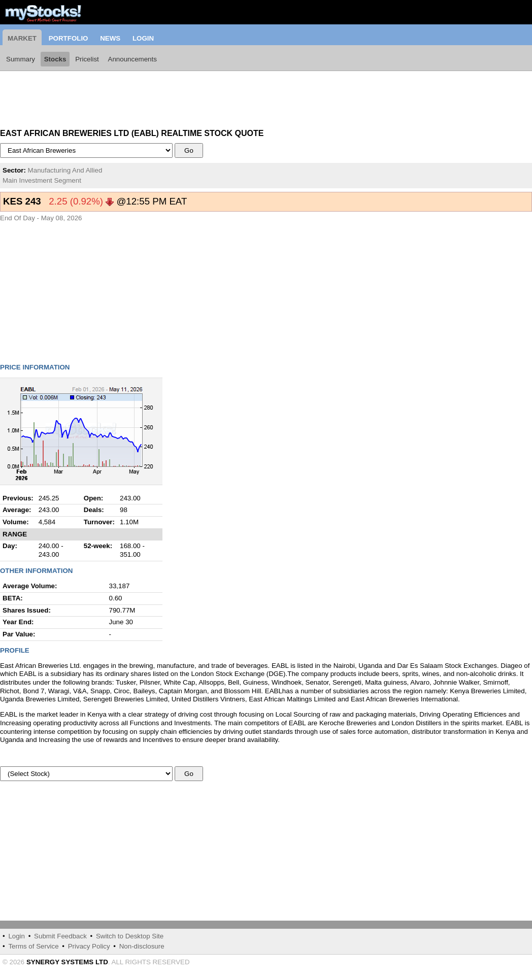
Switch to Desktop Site (130, 936)
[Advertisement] (81, 96)
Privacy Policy (89, 946)
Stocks (55, 59)
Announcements (132, 59)
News (110, 38)
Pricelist (87, 59)
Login (143, 38)
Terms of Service (33, 946)
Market (22, 38)
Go (189, 150)
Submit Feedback (60, 936)
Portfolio (69, 38)
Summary (21, 59)
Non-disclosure (142, 946)
